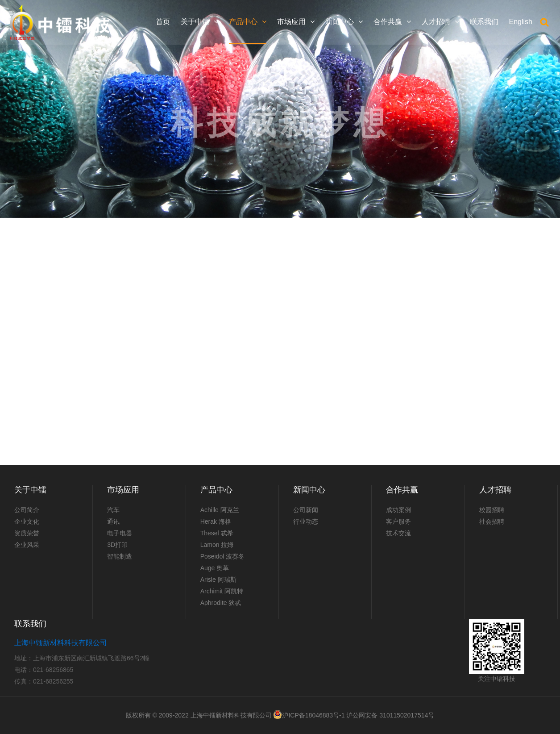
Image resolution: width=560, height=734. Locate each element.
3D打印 (117, 545)
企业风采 (27, 545)
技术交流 (398, 533)
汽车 (113, 510)
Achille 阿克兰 (220, 510)
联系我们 (30, 624)
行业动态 (306, 521)
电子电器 (120, 533)
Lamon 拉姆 (217, 545)
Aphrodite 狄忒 (221, 603)
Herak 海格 (216, 521)
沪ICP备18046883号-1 (313, 715)
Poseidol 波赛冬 (223, 556)
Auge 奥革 (215, 568)
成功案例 (398, 510)
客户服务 (398, 521)
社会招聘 (492, 521)
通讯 (113, 521)
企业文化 (27, 521)
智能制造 (120, 556)
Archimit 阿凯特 (222, 591)
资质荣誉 (27, 533)
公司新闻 (306, 510)
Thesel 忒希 (217, 533)
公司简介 (27, 510)
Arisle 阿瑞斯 (218, 580)
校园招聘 (492, 510)
